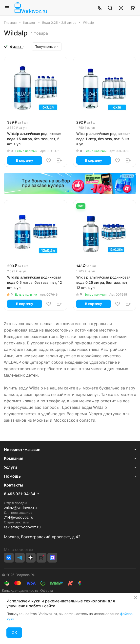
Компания (14, 458)
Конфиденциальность (20, 590)
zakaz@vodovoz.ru (20, 508)
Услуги (10, 467)
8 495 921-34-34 (20, 494)
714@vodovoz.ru (19, 517)
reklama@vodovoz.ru (22, 527)
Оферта (46, 590)
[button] (66, 192)
